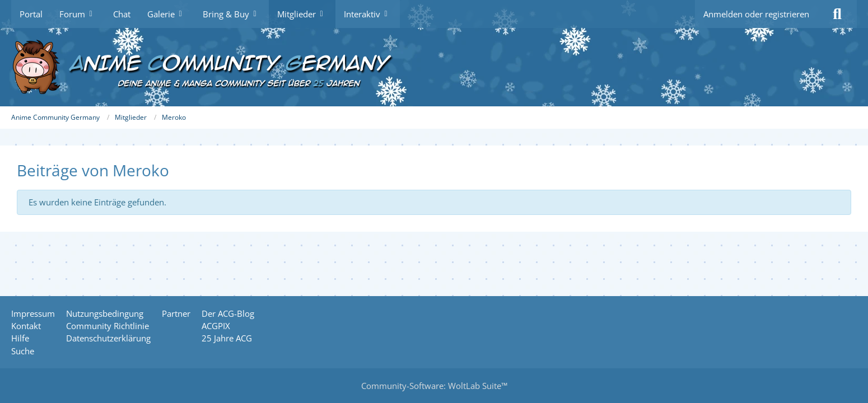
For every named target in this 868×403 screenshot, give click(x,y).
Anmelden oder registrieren (756, 14)
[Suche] (837, 14)
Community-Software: (434, 386)
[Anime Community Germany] (434, 67)
